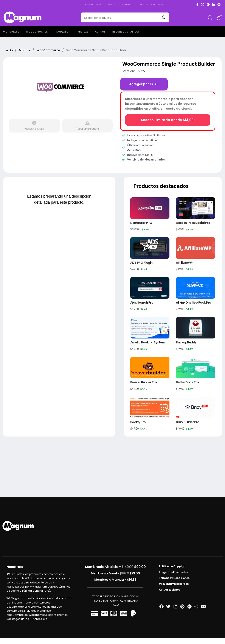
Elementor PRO (141, 228)
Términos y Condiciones (174, 584)
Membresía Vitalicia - (115, 573)
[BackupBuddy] (196, 333)
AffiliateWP (184, 268)
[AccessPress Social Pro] (196, 214)
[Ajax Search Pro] (150, 293)
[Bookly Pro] (150, 413)
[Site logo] (23, 20)
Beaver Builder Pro (144, 388)
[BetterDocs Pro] (196, 373)
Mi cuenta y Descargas (174, 590)
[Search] (125, 20)
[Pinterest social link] (208, 5)
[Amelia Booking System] (150, 333)
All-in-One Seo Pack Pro (194, 308)
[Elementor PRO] (150, 214)
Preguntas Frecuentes (173, 578)
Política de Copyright (173, 572)
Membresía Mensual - (115, 585)
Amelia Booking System (148, 348)
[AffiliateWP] (196, 254)
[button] (161, 612)
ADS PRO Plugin (141, 268)
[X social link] (203, 5)
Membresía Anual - (115, 579)
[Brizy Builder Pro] (196, 413)
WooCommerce (52, 56)
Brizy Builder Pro (188, 428)
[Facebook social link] (197, 5)
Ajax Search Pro (142, 308)
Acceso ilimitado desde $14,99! (168, 126)
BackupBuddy (186, 348)
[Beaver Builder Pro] (150, 373)
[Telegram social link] (219, 5)
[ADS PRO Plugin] (150, 254)
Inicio (10, 56)
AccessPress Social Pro (193, 228)
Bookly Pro (138, 428)
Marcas (27, 56)
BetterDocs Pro (187, 388)
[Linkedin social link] (214, 5)
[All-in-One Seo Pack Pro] (196, 293)
